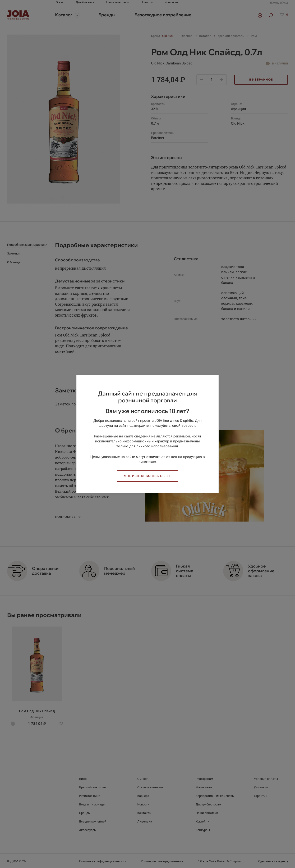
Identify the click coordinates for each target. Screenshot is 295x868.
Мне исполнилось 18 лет (147, 476)
